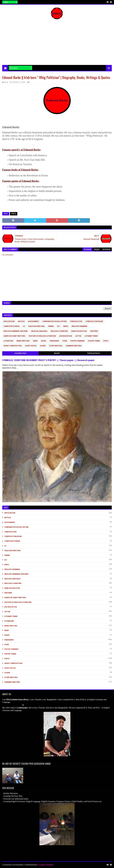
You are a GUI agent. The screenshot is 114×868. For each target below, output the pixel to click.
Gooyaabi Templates (45, 865)
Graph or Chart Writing (14, 336)
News (35, 341)
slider (43, 346)
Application (9, 321)
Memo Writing (23, 341)
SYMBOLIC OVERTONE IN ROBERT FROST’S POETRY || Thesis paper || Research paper (48, 360)
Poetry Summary (77, 341)
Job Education (66, 336)
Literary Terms (91, 336)
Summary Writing (74, 346)
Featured (94, 331)
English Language (39, 331)
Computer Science (12, 326)
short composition (13, 346)
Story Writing (56, 346)
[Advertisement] (57, 44)
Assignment (34, 321)
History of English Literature (42, 336)
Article (21, 321)
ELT (58, 326)
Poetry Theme (94, 341)
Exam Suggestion (79, 331)
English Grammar (79, 326)
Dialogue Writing (37, 326)
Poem (65, 341)
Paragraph (54, 341)
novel (44, 341)
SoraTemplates (18, 865)
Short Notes (31, 346)
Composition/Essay (94, 321)
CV (24, 326)
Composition (76, 321)
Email (66, 326)
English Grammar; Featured (16, 331)
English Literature (59, 331)
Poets (14, 214)
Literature (8, 341)
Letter (78, 336)
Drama (51, 326)
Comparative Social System (54, 321)
